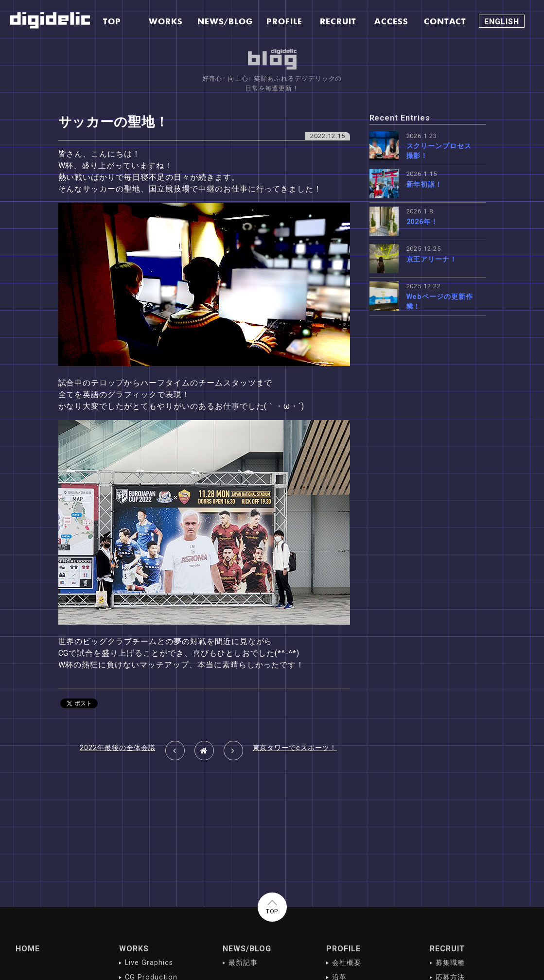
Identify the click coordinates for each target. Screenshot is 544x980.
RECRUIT (447, 949)
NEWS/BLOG (247, 949)
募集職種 (450, 963)
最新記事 (243, 963)
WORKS (134, 949)
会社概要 (347, 963)
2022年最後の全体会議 (118, 748)
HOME (28, 949)
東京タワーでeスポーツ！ (295, 748)
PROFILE (343, 949)
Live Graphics (149, 963)
